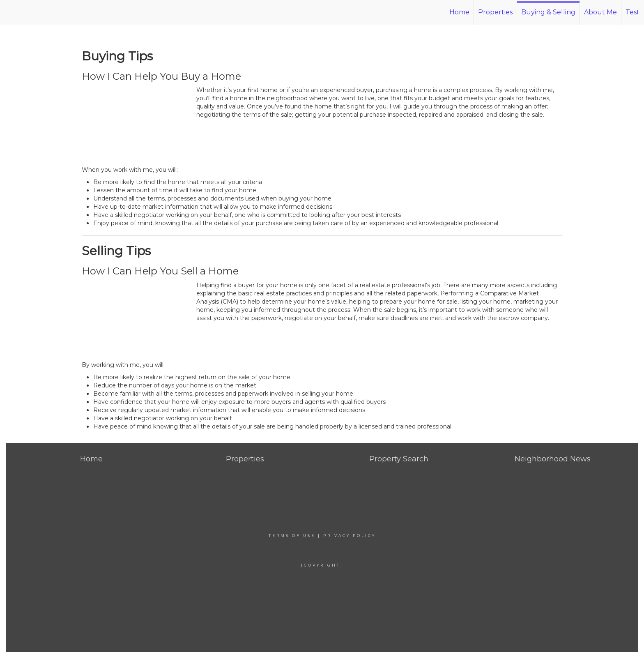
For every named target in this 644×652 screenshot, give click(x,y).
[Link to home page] (56, 12)
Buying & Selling (548, 12)
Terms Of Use (292, 536)
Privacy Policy (350, 536)
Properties (495, 12)
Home (459, 12)
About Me (600, 12)
